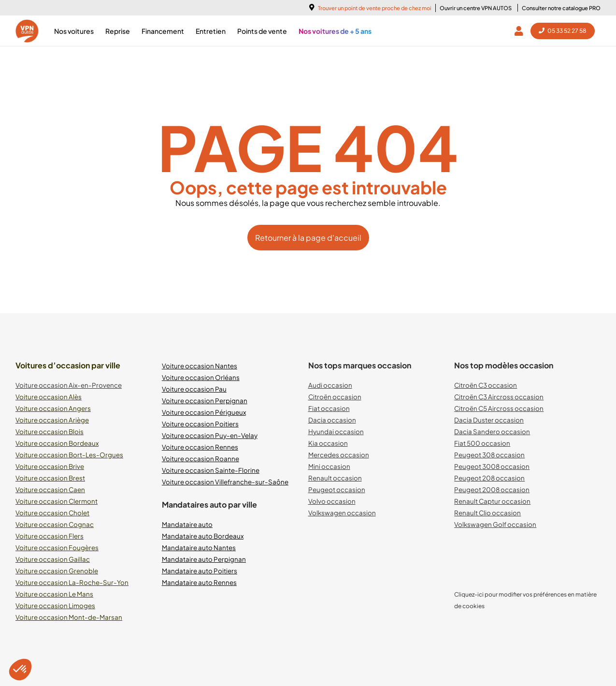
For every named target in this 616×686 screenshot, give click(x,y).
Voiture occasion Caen (50, 489)
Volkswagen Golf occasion (495, 524)
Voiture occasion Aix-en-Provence (69, 385)
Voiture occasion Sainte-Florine (211, 470)
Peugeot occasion (337, 489)
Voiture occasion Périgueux (204, 412)
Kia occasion (328, 443)
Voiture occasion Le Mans (54, 594)
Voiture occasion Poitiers (200, 424)
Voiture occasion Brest (50, 478)
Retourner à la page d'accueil (308, 238)
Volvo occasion (332, 501)
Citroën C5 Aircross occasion (499, 408)
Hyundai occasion (336, 431)
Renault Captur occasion (492, 501)
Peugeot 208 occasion (489, 478)
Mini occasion (329, 466)
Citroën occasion (335, 397)
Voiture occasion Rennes (200, 447)
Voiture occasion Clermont (57, 501)
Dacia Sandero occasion (492, 431)
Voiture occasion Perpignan (205, 401)
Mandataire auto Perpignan (204, 559)
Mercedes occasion (339, 455)
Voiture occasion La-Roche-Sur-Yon (72, 582)
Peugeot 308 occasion (489, 455)
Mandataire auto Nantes (199, 547)
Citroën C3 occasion (486, 385)
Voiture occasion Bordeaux (57, 443)
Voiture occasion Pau (194, 389)
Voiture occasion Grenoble (57, 571)
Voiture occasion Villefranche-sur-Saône (225, 482)
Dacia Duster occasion (489, 420)
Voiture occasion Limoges (55, 606)
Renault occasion (335, 478)
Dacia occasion (332, 420)
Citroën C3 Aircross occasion (499, 397)
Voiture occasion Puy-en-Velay (210, 435)
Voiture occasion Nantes (200, 366)
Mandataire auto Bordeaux (203, 536)
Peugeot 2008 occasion (492, 489)
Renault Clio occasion (487, 513)
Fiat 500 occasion (482, 443)
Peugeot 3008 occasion (492, 466)
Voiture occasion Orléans (201, 377)
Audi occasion (330, 385)
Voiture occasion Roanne (201, 459)
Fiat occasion (329, 408)
